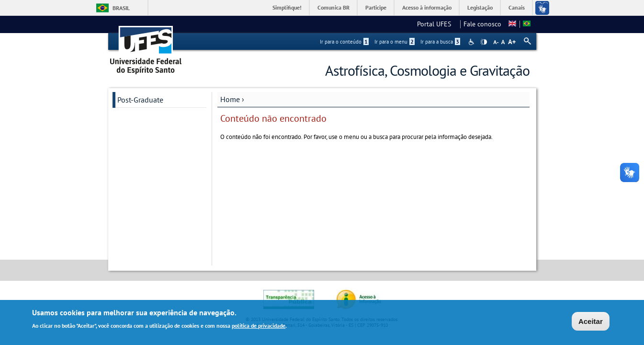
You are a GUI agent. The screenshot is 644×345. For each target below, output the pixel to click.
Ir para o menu (395, 42)
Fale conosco (482, 24)
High (484, 42)
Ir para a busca (440, 42)
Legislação (480, 7)
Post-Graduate (140, 100)
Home (230, 99)
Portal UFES (437, 24)
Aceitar (591, 322)
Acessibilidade (472, 42)
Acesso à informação (427, 7)
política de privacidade (259, 327)
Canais (517, 7)
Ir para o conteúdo (344, 42)
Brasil (121, 8)
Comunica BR (333, 7)
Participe (376, 7)
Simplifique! (287, 7)
